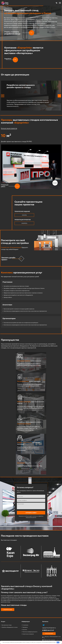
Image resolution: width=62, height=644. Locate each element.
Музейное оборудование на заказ (10, 627)
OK (58, 642)
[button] (56, 3)
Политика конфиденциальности (30, 632)
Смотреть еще (8, 610)
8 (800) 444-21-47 (48, 630)
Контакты (25, 630)
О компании (25, 625)
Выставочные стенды (7, 625)
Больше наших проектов (9, 128)
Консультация (49, 634)
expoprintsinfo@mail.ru (49, 628)
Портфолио (25, 627)
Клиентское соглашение (28, 634)
